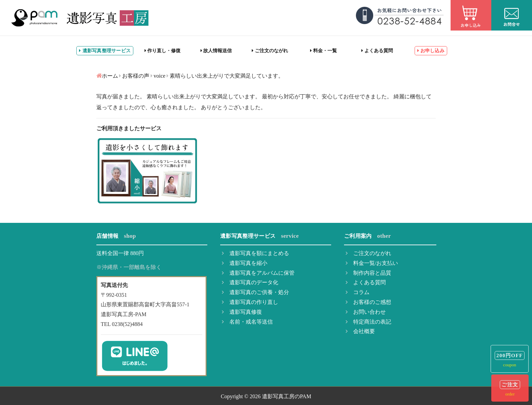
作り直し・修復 (163, 51)
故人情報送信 (216, 51)
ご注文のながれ (270, 51)
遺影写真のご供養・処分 (255, 292)
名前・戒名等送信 (247, 322)
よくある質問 (377, 51)
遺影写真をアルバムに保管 (258, 273)
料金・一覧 (324, 51)
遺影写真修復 (242, 312)
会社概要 (360, 331)
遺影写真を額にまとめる (255, 253)
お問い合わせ (366, 312)
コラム (358, 292)
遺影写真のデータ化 (250, 282)
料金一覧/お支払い (372, 263)
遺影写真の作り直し (250, 302)
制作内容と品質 (368, 273)
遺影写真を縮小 (245, 263)
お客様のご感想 (368, 302)
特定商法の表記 (368, 322)
